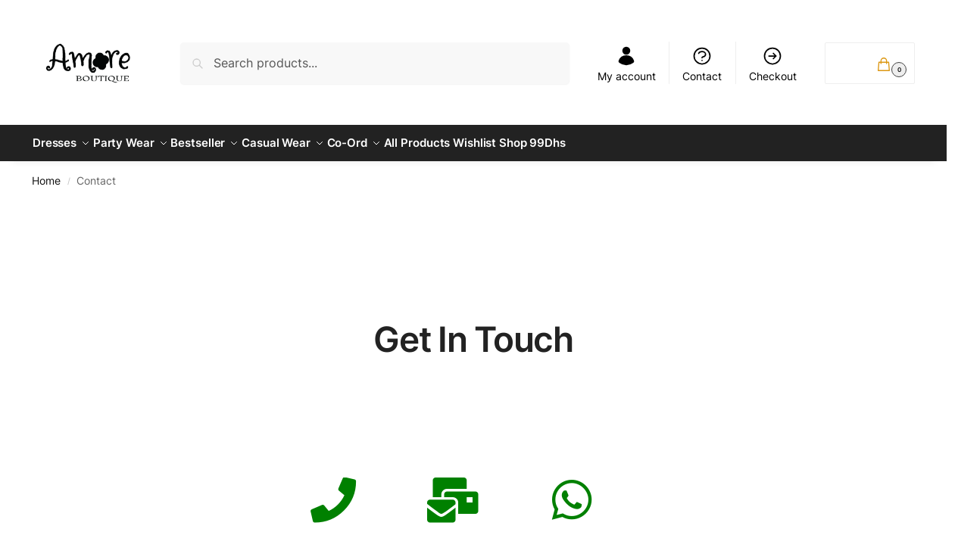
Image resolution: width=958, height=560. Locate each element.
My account (627, 64)
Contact (702, 64)
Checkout (773, 64)
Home (46, 174)
